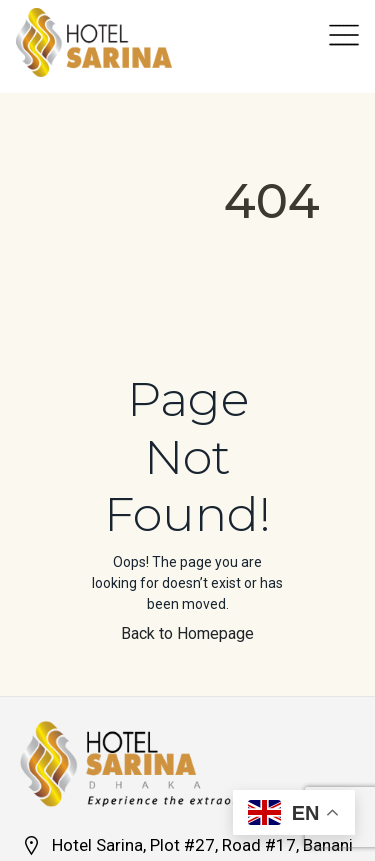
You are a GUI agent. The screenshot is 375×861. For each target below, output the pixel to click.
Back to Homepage (187, 633)
